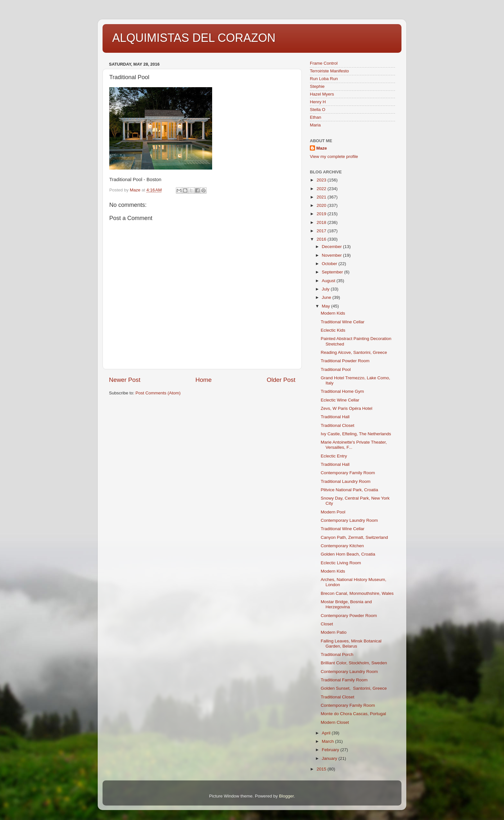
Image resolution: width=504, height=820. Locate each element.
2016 (322, 239)
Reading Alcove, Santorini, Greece (354, 352)
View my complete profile (334, 157)
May (326, 306)
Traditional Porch (337, 654)
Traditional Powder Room (345, 361)
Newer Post (125, 380)
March (328, 741)
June (327, 297)
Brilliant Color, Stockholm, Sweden (354, 663)
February (331, 750)
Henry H (318, 102)
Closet (327, 624)
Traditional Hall (335, 417)
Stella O (318, 110)
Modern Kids (333, 313)
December (332, 247)
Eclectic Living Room (341, 563)
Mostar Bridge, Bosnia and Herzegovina (346, 604)
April (327, 733)
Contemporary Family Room (348, 473)
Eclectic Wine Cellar (340, 400)
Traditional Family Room (344, 680)
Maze (322, 148)
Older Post (281, 380)
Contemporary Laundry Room (349, 520)
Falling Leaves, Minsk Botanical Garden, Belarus (351, 644)
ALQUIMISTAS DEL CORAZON (194, 38)
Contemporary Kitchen (342, 546)
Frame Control (324, 63)
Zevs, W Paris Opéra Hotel (347, 408)
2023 (322, 180)
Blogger (286, 796)
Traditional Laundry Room (346, 481)
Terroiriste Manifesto (329, 71)
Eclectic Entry (334, 456)
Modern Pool (333, 512)
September (333, 272)
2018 (322, 222)
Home (203, 380)
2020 (322, 205)
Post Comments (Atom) (158, 393)
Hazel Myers (322, 94)
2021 (322, 197)
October (330, 264)
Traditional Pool (336, 369)
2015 (322, 769)
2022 (322, 189)
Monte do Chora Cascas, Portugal (353, 714)
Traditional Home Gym (342, 391)
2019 (322, 214)
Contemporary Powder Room (349, 616)
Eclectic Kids (333, 330)
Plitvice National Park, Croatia (350, 490)
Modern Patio (334, 632)
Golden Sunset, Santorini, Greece (354, 688)
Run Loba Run (324, 79)
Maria (315, 125)
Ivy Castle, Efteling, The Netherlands (356, 434)
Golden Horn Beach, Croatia (348, 554)
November (332, 255)
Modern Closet (335, 722)
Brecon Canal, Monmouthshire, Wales (357, 593)
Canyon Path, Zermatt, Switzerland (354, 537)
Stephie (317, 86)
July (326, 289)
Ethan (315, 117)
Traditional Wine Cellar (343, 322)
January (330, 758)
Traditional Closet (338, 425)
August (329, 281)
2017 (322, 231)
